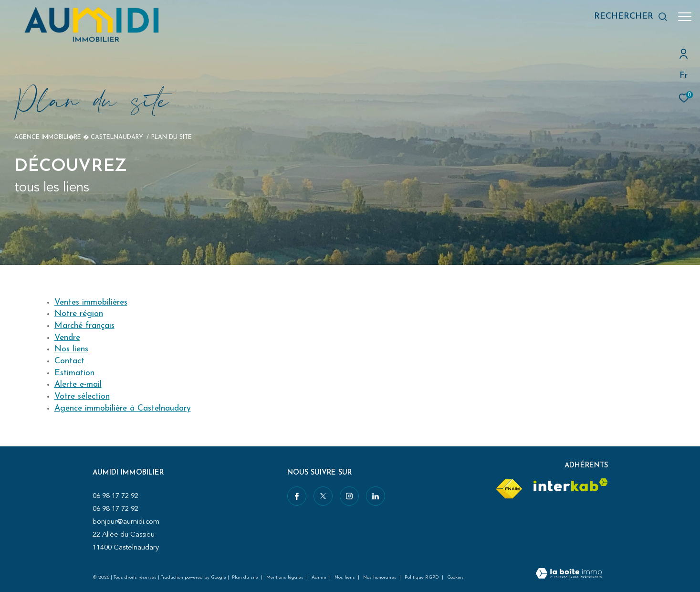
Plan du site (246, 577)
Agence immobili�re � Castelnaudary (79, 137)
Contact (69, 361)
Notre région (79, 314)
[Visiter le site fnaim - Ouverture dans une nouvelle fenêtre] (509, 489)
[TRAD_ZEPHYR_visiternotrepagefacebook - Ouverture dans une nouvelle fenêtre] (297, 496)
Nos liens (71, 349)
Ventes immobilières (91, 302)
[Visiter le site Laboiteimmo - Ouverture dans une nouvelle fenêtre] (569, 575)
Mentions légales (286, 577)
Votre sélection (82, 396)
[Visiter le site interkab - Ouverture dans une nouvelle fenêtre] (571, 485)
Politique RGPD (422, 577)
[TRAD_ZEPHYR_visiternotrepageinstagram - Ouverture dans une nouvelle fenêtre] (349, 496)
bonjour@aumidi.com (126, 522)
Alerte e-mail (78, 385)
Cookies (455, 577)
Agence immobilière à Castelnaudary (123, 408)
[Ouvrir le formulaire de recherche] (626, 17)
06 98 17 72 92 (115, 496)
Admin (320, 577)
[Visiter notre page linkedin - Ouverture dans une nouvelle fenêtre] (375, 496)
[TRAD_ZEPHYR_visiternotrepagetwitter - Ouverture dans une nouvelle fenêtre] (323, 496)
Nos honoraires (381, 577)
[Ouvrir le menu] (685, 17)
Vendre (67, 338)
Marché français (84, 326)
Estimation (74, 373)
